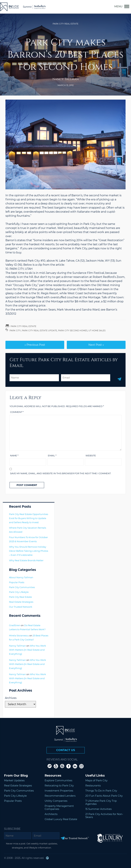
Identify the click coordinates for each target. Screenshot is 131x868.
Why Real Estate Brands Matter (26, 560)
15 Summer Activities (98, 809)
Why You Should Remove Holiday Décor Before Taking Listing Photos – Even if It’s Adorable (29, 551)
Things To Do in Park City (101, 791)
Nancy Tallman (66, 79)
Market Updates (14, 780)
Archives (11, 698)
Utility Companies (56, 801)
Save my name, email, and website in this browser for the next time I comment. (61, 473)
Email (52, 456)
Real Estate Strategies (21, 602)
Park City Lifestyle (19, 592)
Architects (51, 814)
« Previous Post (35, 345)
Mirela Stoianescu (19, 635)
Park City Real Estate (65, 24)
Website (91, 456)
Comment (17, 412)
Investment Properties (59, 791)
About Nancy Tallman (21, 577)
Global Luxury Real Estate (61, 819)
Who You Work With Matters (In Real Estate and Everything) (28, 650)
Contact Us (66, 750)
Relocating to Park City (59, 785)
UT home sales (97, 330)
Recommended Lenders (60, 796)
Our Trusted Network (21, 607)
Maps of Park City (96, 780)
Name (14, 456)
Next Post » (96, 345)
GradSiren (15, 625)
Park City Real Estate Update (39, 330)
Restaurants (93, 785)
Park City (15, 330)
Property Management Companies (59, 807)
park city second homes (73, 330)
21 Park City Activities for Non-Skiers (104, 816)
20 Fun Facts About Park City (104, 796)
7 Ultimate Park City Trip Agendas (101, 802)
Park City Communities (22, 587)
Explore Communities (58, 780)
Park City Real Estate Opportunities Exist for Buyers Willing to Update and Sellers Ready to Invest (29, 518)
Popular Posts (17, 582)
